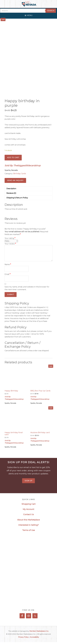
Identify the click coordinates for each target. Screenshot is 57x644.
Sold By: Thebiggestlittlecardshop (23, 166)
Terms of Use (29, 530)
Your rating (10, 238)
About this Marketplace (28, 520)
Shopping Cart (29, 504)
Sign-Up (28, 481)
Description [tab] (11, 189)
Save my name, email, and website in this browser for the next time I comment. (27, 288)
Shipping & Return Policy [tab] (17, 198)
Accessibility (34, 637)
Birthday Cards (20, 174)
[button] (30, 15)
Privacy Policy (23, 637)
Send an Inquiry (15, 180)
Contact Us (28, 514)
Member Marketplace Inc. (39, 631)
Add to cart (13, 158)
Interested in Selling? (29, 525)
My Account (28, 509)
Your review (10, 244)
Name (8, 264)
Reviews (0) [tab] (11, 193)
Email (8, 274)
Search (51, 11)
